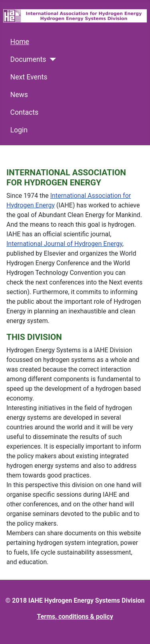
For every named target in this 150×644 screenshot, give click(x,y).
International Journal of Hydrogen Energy (64, 244)
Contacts (25, 112)
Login (19, 130)
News (19, 95)
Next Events (29, 77)
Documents (28, 59)
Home (20, 42)
